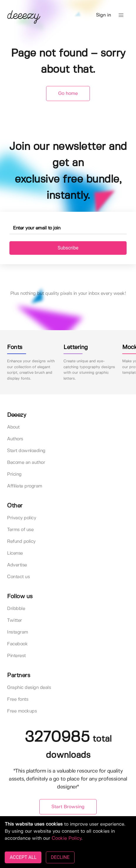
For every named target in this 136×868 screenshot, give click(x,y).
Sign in (104, 15)
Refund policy (21, 542)
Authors (15, 439)
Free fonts (18, 699)
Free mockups (22, 711)
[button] (121, 15)
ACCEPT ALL (23, 857)
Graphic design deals (29, 688)
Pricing (14, 474)
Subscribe (68, 248)
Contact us (18, 577)
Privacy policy (21, 518)
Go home (68, 94)
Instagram (18, 632)
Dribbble (16, 609)
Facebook (17, 644)
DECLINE (60, 857)
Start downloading (26, 451)
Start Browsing (68, 807)
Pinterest (16, 656)
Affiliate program (25, 486)
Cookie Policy (67, 838)
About (13, 427)
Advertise (17, 565)
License (15, 553)
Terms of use (20, 530)
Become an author (26, 463)
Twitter (15, 620)
